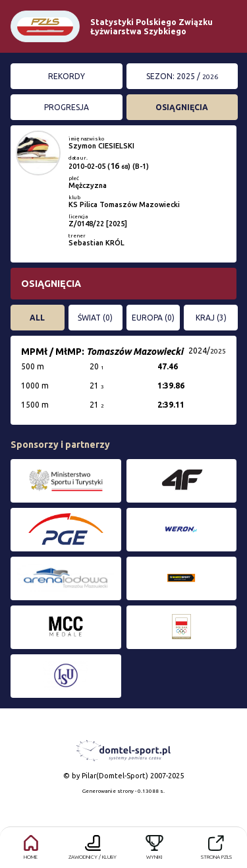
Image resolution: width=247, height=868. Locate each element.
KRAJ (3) (211, 318)
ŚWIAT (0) (95, 318)
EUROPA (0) (153, 318)
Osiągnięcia (182, 107)
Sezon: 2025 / (182, 76)
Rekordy (67, 76)
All (37, 318)
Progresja (67, 107)
